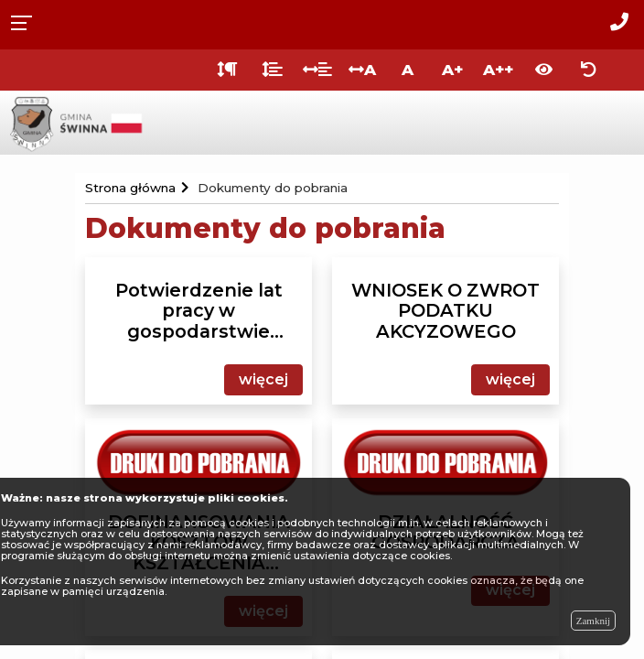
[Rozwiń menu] (27, 22)
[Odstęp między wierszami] (272, 70)
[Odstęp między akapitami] (227, 70)
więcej (263, 379)
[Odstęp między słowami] (317, 70)
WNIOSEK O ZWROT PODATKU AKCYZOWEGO (445, 311)
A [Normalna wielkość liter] (408, 70)
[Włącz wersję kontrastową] (544, 70)
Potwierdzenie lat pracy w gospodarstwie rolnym (199, 311)
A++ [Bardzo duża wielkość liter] (498, 70)
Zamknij (593, 621)
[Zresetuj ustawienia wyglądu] (589, 70)
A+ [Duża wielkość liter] (452, 70)
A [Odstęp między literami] (362, 70)
